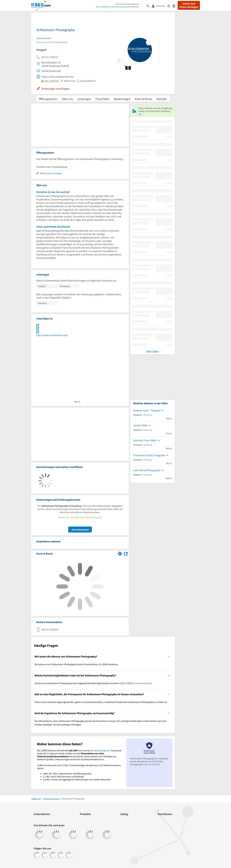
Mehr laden (153, 351)
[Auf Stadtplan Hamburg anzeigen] (126, 553)
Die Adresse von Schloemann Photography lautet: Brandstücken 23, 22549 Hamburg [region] (76, 664)
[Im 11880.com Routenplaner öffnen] (120, 553)
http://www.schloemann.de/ (52, 335)
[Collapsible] (169, 657)
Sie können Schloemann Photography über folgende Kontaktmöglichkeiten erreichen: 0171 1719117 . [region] (93, 683)
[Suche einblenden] (149, 6)
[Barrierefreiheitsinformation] (170, 6)
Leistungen (84, 99)
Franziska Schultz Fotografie (149, 455)
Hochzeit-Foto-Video (145, 440)
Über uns (67, 99)
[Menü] (175, 6)
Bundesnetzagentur (101, 750)
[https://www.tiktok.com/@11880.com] (53, 855)
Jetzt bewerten (80, 530)
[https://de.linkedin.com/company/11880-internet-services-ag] (61, 855)
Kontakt (162, 99)
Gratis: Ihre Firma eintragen (189, 5)
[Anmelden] (159, 6)
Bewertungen (122, 99)
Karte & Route (144, 99)
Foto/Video (102, 99)
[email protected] (143, 683)
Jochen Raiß (140, 425)
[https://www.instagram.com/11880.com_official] (45, 855)
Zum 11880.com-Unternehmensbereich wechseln (117, 7)
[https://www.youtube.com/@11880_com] (69, 855)
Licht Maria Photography (147, 470)
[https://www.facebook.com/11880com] (37, 855)
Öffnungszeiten (48, 99)
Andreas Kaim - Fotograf (147, 410)
